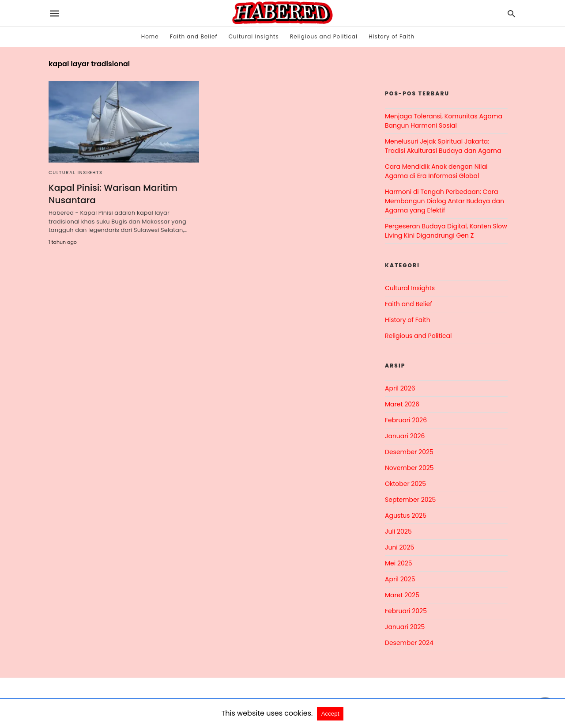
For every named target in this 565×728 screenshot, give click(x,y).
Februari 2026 (406, 420)
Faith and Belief (194, 36)
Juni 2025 (399, 547)
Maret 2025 (402, 595)
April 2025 (400, 579)
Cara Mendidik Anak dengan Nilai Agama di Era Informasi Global (436, 171)
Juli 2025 (398, 531)
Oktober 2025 (405, 484)
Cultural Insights (254, 36)
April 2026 (400, 388)
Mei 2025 (399, 563)
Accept (330, 714)
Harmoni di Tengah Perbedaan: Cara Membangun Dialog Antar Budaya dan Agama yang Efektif (444, 201)
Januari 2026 (405, 436)
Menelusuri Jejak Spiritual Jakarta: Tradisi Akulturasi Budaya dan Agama (443, 146)
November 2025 (409, 468)
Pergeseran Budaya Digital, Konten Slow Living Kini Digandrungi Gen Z (446, 231)
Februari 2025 (406, 611)
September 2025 (410, 500)
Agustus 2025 (406, 516)
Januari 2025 (405, 627)
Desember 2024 (409, 643)
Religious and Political (324, 36)
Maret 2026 (402, 404)
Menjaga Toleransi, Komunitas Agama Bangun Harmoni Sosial (444, 121)
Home (150, 36)
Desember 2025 (409, 452)
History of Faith (392, 36)
